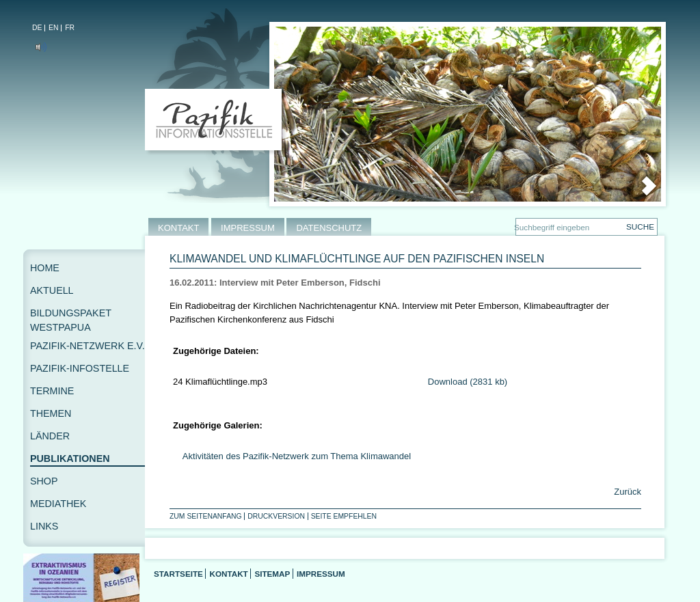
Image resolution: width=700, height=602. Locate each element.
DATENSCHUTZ (329, 228)
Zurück (627, 492)
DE (37, 28)
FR (70, 28)
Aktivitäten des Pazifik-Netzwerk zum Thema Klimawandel (297, 456)
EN (53, 28)
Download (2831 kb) (468, 382)
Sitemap (272, 574)
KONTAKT (178, 228)
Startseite (178, 574)
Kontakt (228, 574)
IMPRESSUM (248, 228)
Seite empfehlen (344, 516)
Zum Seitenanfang (206, 516)
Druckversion (276, 516)
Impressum (321, 574)
